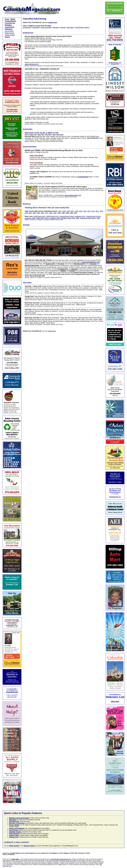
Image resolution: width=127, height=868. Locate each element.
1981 (51, 213)
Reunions (56, 27)
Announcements (46, 27)
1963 (34, 213)
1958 (26, 213)
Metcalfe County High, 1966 (70, 218)
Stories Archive (10, 35)
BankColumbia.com (115, 63)
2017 (60, 211)
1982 (55, 213)
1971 (47, 213)
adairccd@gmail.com (32, 64)
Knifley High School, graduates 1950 (48, 218)
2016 (77, 211)
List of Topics (9, 31)
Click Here (115, 701)
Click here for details (12, 111)
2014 (85, 211)
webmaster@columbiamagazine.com (61, 859)
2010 (101, 211)
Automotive (36, 27)
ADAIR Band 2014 (52, 216)
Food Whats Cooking (82, 27)
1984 (63, 213)
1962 (30, 213)
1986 (71, 213)
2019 (64, 211)
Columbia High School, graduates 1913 (72, 216)
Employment (27, 27)
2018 (68, 211)
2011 (97, 211)
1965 (38, 213)
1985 (67, 213)
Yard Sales (70, 27)
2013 (89, 211)
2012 (93, 211)
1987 (76, 213)
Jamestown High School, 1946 (90, 218)
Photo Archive (10, 33)
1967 (43, 213)
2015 (81, 211)
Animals (63, 27)
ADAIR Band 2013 (39, 216)
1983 (59, 213)
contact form (53, 22)
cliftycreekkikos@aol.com (73, 195)
